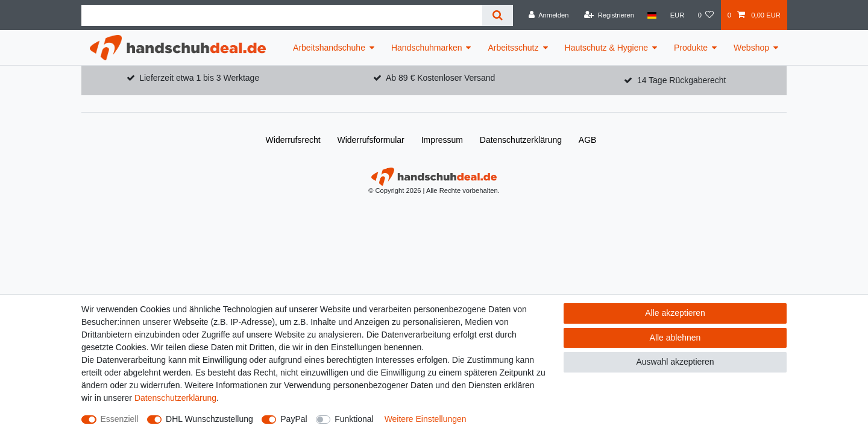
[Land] (652, 15)
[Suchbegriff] (282, 15)
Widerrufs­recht (293, 140)
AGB (588, 140)
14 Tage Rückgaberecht (682, 80)
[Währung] (677, 15)
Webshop (751, 48)
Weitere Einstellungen (426, 419)
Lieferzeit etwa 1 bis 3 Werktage (199, 78)
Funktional (354, 419)
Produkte (691, 48)
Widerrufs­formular (371, 140)
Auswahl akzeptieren (675, 362)
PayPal (294, 419)
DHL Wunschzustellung (209, 419)
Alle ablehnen (675, 338)
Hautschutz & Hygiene (607, 48)
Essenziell (120, 419)
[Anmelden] (549, 15)
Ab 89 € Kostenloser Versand (440, 78)
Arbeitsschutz (513, 48)
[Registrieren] (609, 15)
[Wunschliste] (706, 15)
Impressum (442, 140)
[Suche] (498, 15)
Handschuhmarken (427, 48)
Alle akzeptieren (675, 313)
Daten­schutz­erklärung (521, 140)
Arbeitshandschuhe (329, 48)
